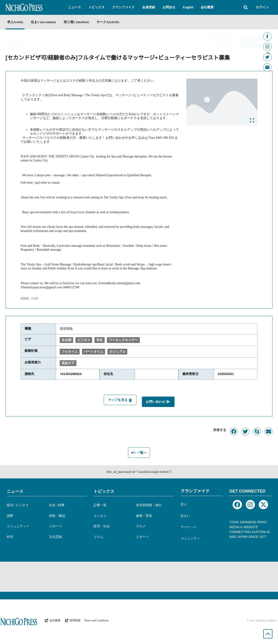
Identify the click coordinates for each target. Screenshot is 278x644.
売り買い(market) (82, 22)
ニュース (15, 491)
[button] (75, 7)
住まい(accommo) (46, 22)
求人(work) (15, 22)
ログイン (262, 7)
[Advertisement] (139, 576)
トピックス (104, 491)
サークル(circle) (116, 22)
